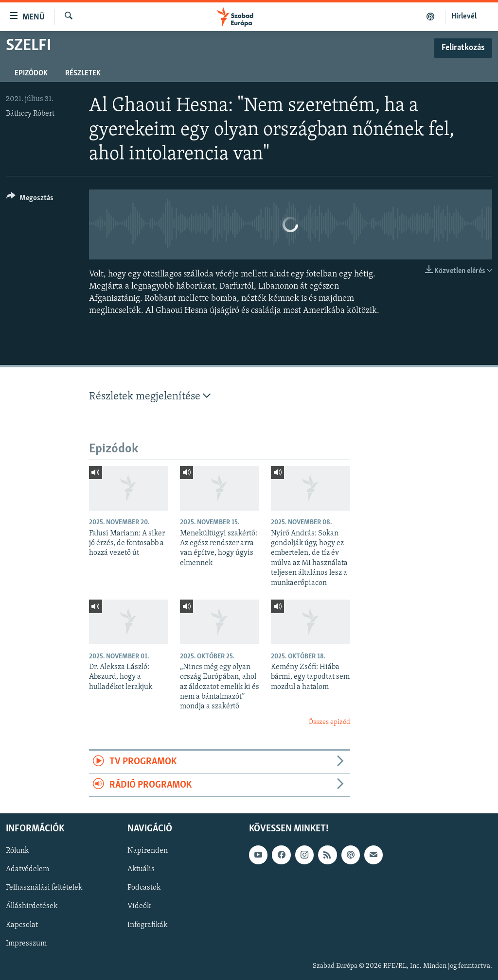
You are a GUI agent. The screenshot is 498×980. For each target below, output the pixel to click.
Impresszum (26, 944)
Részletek (83, 73)
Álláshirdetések (32, 907)
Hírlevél (464, 17)
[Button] (30, 199)
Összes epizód (329, 722)
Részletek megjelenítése (150, 396)
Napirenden (148, 851)
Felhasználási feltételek (44, 888)
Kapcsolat (22, 925)
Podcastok (144, 888)
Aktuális (141, 869)
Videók (139, 907)
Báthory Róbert (30, 114)
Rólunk (17, 851)
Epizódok (31, 73)
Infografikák (147, 925)
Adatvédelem (27, 869)
